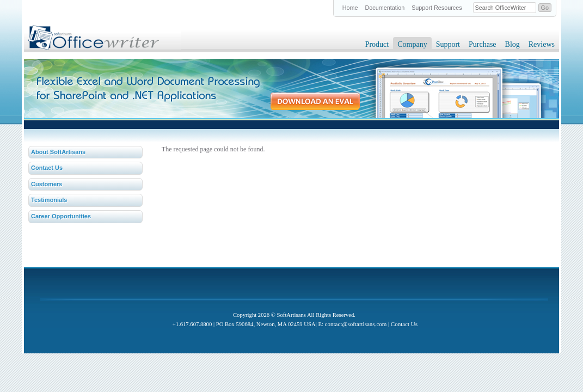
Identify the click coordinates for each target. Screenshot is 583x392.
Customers (47, 184)
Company (412, 44)
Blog (513, 44)
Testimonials (49, 200)
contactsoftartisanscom (356, 324)
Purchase (483, 44)
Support (448, 44)
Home (350, 8)
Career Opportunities (61, 216)
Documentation (385, 8)
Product (377, 44)
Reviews (542, 44)
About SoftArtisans (58, 152)
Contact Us (47, 168)
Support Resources (437, 8)
